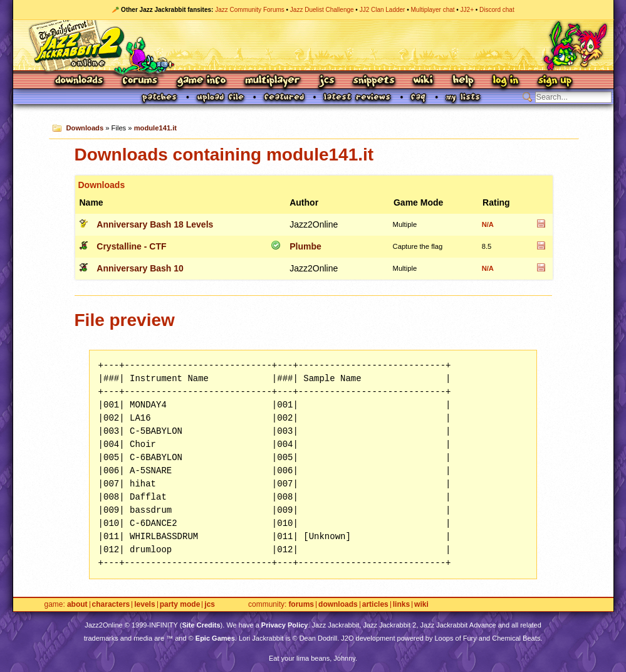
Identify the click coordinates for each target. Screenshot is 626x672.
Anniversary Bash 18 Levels (155, 224)
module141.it (155, 128)
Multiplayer (272, 81)
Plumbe (305, 246)
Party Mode (180, 605)
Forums (140, 81)
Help (463, 81)
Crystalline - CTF (131, 246)
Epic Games (215, 638)
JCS (327, 81)
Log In (506, 81)
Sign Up (555, 81)
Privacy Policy (285, 625)
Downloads (80, 81)
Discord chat (497, 10)
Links (401, 605)
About (77, 605)
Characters (111, 605)
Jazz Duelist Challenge (322, 10)
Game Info (201, 81)
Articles (375, 605)
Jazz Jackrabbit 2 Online (313, 45)
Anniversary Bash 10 (140, 268)
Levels (144, 605)
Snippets (374, 81)
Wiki (424, 81)
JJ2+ (467, 10)
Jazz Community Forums (250, 10)
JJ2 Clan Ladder (383, 10)
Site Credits (201, 625)
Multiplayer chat (433, 10)
